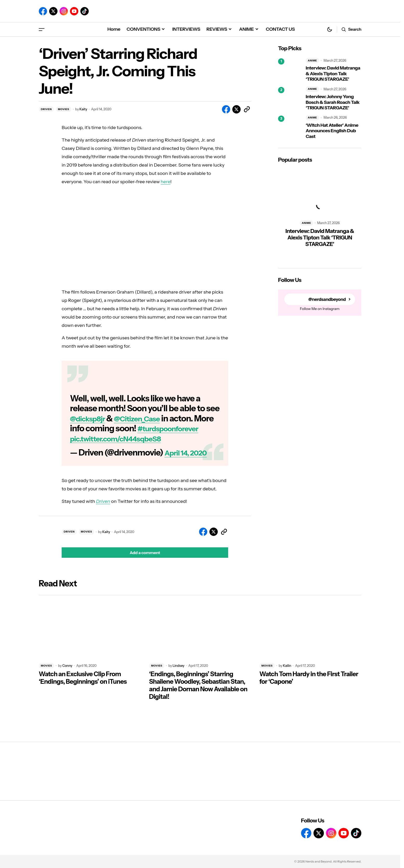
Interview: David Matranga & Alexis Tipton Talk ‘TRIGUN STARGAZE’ (333, 74)
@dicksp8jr (91, 418)
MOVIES (64, 109)
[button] (42, 29)
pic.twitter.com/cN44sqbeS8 (124, 448)
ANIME (312, 61)
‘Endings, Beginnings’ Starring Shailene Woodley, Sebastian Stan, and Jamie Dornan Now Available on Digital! (198, 695)
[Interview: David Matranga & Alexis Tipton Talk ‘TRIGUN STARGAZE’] (290, 70)
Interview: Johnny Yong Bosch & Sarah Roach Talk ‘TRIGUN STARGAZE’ (333, 102)
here (166, 182)
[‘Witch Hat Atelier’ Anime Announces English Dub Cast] (290, 127)
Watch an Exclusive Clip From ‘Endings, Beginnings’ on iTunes (83, 688)
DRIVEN (46, 109)
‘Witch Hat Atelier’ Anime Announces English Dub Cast (332, 131)
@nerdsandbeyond (326, 299)
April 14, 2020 (189, 462)
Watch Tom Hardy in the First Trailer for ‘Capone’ (309, 688)
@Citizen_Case (147, 418)
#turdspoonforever (106, 438)
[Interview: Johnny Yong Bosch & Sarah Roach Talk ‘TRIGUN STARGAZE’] (290, 99)
